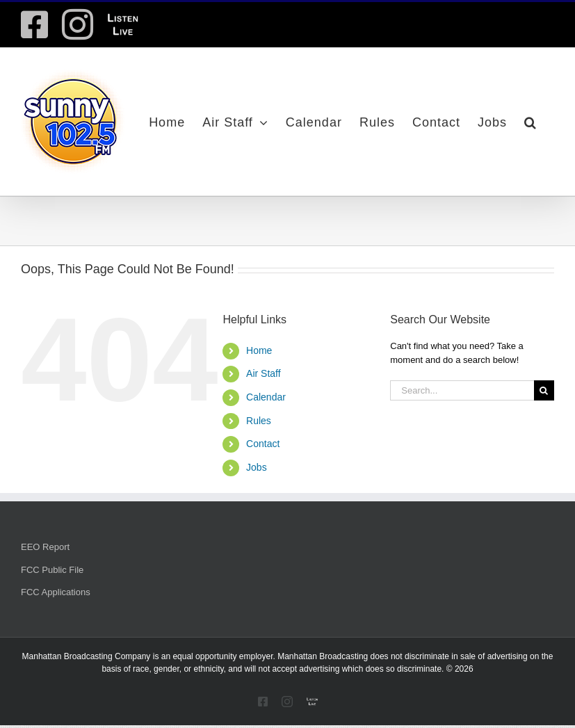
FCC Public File (52, 570)
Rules (259, 421)
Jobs (257, 467)
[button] (531, 122)
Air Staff (264, 373)
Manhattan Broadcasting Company (87, 656)
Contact (263, 444)
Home (259, 350)
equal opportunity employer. (224, 656)
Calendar (266, 397)
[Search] (544, 390)
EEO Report (45, 547)
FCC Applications (56, 592)
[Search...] (462, 390)
